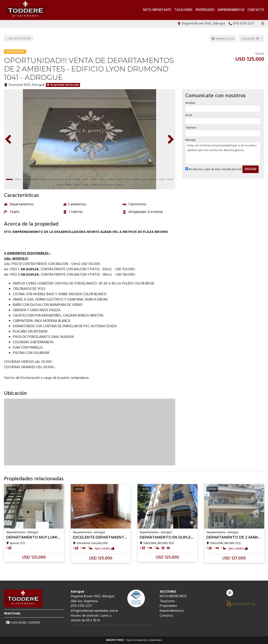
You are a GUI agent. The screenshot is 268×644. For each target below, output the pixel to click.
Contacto (256, 10)
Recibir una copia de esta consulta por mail (214, 169)
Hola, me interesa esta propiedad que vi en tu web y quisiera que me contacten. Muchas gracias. (223, 153)
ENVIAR (251, 169)
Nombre (190, 103)
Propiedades (205, 10)
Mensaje (190, 139)
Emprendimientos (231, 10)
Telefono (191, 127)
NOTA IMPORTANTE (157, 10)
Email (189, 115)
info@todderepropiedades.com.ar (95, 611)
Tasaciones (183, 10)
